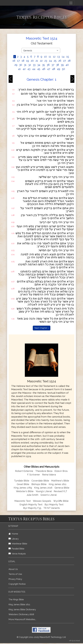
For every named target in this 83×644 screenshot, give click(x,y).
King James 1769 (23, 488)
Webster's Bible (25, 491)
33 (34, 65)
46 (44, 69)
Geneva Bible (62, 488)
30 (21, 65)
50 (63, 69)
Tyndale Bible (22, 481)
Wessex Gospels (42, 501)
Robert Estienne (24, 471)
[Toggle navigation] (71, 3)
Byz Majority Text (54, 505)
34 (39, 65)
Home (13, 534)
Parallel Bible (16, 549)
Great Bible (23, 484)
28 (69, 61)
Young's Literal (44, 491)
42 (24, 69)
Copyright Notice (17, 584)
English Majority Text (31, 505)
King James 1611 (58, 484)
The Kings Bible (16, 599)
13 (59, 57)
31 (25, 65)
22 (41, 61)
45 (39, 69)
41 (19, 69)
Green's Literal (49, 495)
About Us (13, 569)
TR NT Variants (52, 508)
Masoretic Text (23, 501)
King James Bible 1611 (19, 604)
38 (58, 65)
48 (54, 69)
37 (53, 65)
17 (18, 61)
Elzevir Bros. (61, 471)
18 (23, 61)
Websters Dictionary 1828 (21, 614)
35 (43, 65)
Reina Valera (49, 475)
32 (30, 65)
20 (32, 61)
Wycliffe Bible (61, 501)
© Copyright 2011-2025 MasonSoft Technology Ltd (41, 637)
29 (16, 65)
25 (55, 61)
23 (46, 61)
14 (63, 57)
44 (34, 69)
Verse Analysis (17, 554)
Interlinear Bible (18, 544)
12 (54, 57)
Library (14, 539)
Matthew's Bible (60, 481)
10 (45, 57)
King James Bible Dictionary (22, 609)
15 (68, 57)
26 (60, 61)
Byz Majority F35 (32, 508)
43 (29, 69)
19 (28, 61)
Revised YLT (60, 491)
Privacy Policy (15, 579)
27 (65, 61)
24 (50, 61)
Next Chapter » (42, 328)
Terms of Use (15, 574)
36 (48, 65)
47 (49, 69)
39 (62, 65)
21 (37, 61)
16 (14, 61)
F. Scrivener (34, 475)
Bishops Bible (39, 484)
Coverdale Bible (40, 481)
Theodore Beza (44, 471)
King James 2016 (43, 488)
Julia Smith (33, 495)
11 (50, 57)
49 (59, 69)
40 (67, 65)
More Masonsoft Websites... (22, 619)
